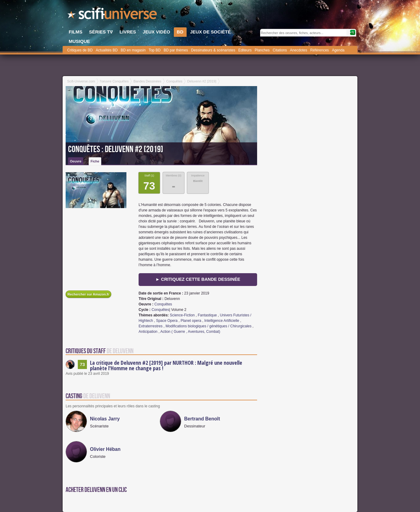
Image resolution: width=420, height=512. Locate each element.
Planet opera (191, 321)
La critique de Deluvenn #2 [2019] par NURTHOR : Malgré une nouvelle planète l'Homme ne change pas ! (166, 365)
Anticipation (148, 332)
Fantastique (207, 315)
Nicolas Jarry (105, 419)
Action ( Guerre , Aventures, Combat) (190, 332)
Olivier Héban (105, 449)
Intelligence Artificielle (222, 321)
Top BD (155, 50)
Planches (262, 50)
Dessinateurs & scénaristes (213, 50)
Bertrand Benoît (202, 419)
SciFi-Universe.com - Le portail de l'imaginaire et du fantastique (113, 15)
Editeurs (245, 50)
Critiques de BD (80, 50)
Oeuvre (76, 161)
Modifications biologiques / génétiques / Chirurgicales (209, 326)
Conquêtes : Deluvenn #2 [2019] (116, 149)
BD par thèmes (176, 50)
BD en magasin (133, 50)
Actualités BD (107, 50)
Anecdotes (299, 50)
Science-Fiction (182, 315)
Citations (280, 50)
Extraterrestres (151, 326)
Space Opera (167, 321)
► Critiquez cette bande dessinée (198, 279)
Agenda (338, 50)
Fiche (95, 161)
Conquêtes (163, 304)
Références (320, 50)
